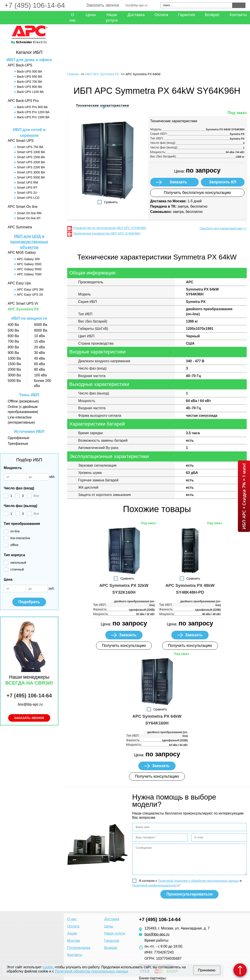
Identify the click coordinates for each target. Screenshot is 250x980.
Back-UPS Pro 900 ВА (32, 107)
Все (36, 496)
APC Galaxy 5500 (29, 269)
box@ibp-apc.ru (137, 5)
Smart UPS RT (27, 188)
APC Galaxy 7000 (29, 274)
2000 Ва (14, 369)
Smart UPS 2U (27, 193)
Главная (73, 74)
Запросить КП (223, 182)
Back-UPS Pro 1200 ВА (33, 112)
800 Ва (13, 347)
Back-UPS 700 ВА (30, 82)
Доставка (136, 15)
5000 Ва (14, 381)
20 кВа (40, 347)
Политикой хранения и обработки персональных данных (198, 881)
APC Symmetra (20, 227)
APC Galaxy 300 (28, 259)
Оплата (161, 15)
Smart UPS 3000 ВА (31, 172)
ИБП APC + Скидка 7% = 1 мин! (244, 496)
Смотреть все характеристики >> (223, 228)
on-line (15, 531)
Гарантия (186, 15)
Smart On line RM (29, 213)
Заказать (178, 182)
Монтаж (74, 941)
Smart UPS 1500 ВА (31, 157)
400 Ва (13, 325)
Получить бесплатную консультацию (197, 193)
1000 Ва (14, 358)
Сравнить (111, 202)
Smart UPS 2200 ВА (31, 167)
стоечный (17, 569)
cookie (48, 967)
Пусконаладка (79, 948)
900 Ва (13, 353)
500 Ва (13, 330)
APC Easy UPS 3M (30, 289)
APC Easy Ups (19, 283)
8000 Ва (41, 330)
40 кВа (40, 358)
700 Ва (13, 341)
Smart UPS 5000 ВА (31, 177)
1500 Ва (14, 364)
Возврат (212, 15)
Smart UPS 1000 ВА (31, 152)
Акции (72, 933)
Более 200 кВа (43, 383)
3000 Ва (14, 375)
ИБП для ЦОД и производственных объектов (29, 242)
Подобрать (29, 602)
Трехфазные (18, 444)
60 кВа (40, 364)
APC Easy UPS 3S (30, 295)
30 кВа (40, 353)
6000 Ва (41, 325)
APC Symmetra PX (23, 309)
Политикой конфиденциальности (156, 885)
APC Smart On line (23, 207)
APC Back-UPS (20, 65)
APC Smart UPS (21, 141)
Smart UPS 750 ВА (30, 147)
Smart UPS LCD (28, 198)
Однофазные (19, 438)
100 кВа (41, 375)
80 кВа (40, 369)
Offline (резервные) (23, 401)
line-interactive (20, 538)
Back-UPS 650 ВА (30, 77)
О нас (73, 18)
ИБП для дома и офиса (29, 60)
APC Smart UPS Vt (23, 303)
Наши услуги (112, 18)
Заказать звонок (103, 5)
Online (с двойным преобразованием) (23, 409)
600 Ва (13, 336)
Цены (91, 15)
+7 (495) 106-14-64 (35, 5)
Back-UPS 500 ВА (30, 71)
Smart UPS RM (28, 182)
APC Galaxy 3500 (29, 264)
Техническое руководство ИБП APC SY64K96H (107, 233)
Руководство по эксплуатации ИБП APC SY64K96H (110, 228)
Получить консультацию (124, 646)
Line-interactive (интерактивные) (21, 420)
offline (14, 545)
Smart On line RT (29, 218)
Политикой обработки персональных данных (91, 971)
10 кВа (40, 336)
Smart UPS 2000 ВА (31, 162)
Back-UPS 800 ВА (30, 87)
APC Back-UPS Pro (23, 101)
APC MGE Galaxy (22, 253)
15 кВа (40, 341)
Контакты (75, 955)
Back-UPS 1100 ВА (30, 92)
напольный (18, 563)
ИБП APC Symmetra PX (102, 74)
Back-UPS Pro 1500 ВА (33, 117)
